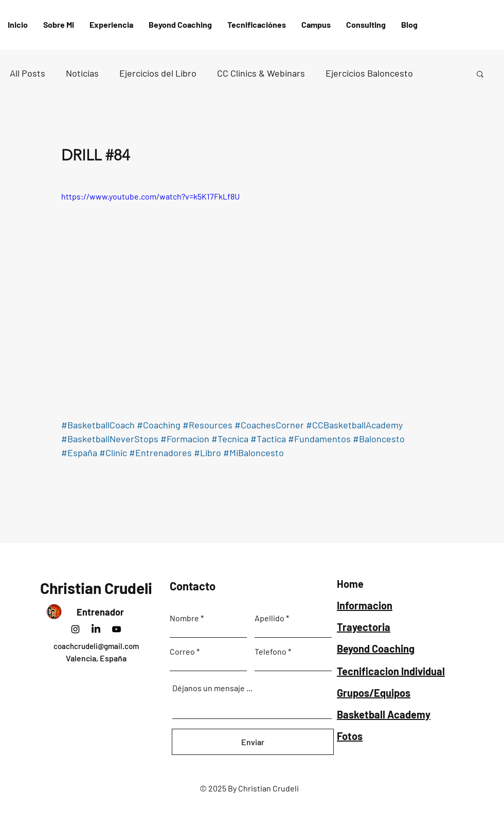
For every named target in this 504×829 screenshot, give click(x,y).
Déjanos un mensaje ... (212, 688)
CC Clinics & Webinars (261, 73)
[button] (257, 25)
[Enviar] (253, 742)
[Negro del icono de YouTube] (116, 629)
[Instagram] (75, 629)
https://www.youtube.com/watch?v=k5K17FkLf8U (150, 196)
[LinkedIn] (96, 629)
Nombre (184, 618)
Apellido (269, 618)
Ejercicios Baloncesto (369, 73)
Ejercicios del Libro (158, 73)
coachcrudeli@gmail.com (96, 646)
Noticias (82, 73)
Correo (182, 652)
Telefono (271, 652)
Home (350, 584)
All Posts (28, 73)
